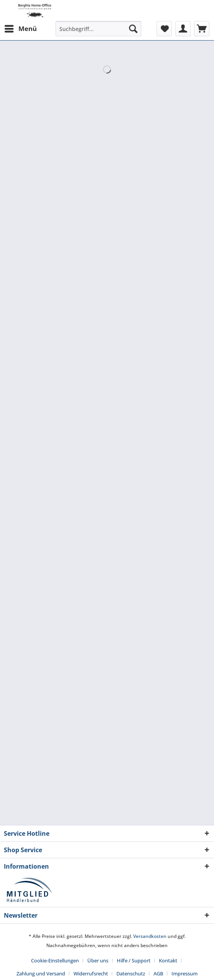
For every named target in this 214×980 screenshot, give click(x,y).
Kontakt (168, 960)
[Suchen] (133, 29)
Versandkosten (150, 936)
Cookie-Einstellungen (55, 960)
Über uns (98, 960)
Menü (21, 28)
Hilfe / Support (134, 960)
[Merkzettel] (164, 29)
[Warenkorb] (202, 29)
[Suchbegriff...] (98, 29)
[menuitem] (20, 29)
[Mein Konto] (183, 29)
